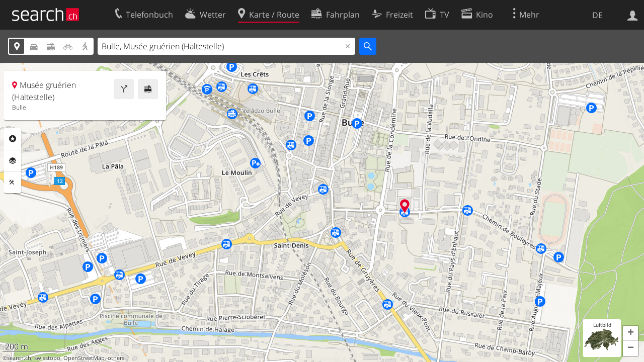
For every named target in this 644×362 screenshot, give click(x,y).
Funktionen (13, 183)
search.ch (19, 358)
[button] (630, 333)
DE (597, 15)
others (116, 358)
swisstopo (47, 358)
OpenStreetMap (84, 358)
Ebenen (13, 161)
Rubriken (13, 139)
